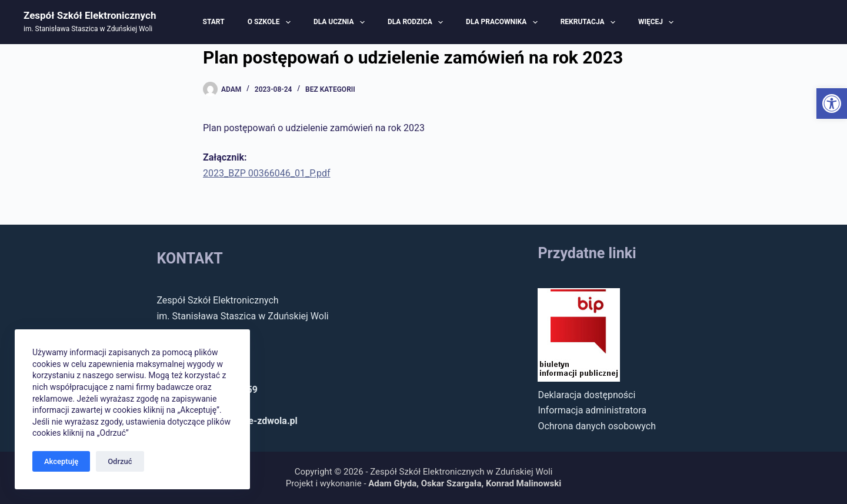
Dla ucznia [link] (341, 22)
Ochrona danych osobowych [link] (597, 426)
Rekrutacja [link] (589, 22)
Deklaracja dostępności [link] (586, 395)
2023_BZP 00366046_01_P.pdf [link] (267, 173)
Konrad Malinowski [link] (523, 483)
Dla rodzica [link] (417, 22)
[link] (832, 104)
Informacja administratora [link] (592, 410)
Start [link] (214, 22)
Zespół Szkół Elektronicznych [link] (90, 15)
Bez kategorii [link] (330, 89)
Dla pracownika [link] (503, 22)
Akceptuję (61, 461)
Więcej (657, 22)
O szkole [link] (271, 22)
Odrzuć (120, 461)
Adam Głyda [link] (392, 483)
